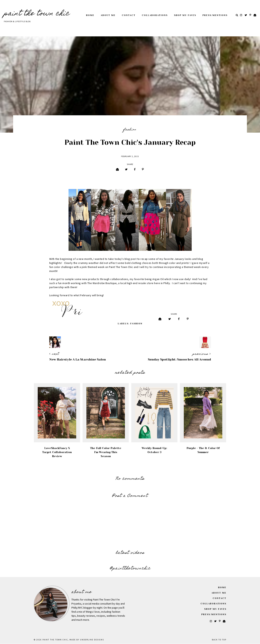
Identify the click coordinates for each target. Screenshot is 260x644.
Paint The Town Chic (37, 14)
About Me (108, 15)
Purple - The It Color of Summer (203, 450)
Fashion (130, 130)
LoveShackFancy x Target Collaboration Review (57, 452)
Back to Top (219, 640)
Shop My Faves (185, 15)
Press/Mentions (215, 15)
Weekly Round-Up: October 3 (154, 450)
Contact (129, 15)
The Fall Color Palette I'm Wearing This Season (106, 452)
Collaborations (155, 15)
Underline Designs (92, 640)
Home (90, 15)
